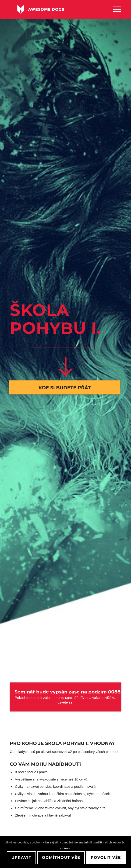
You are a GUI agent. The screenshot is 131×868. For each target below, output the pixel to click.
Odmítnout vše (61, 858)
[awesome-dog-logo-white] (54, 9)
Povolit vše (106, 858)
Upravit (21, 858)
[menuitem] (115, 9)
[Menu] (115, 9)
